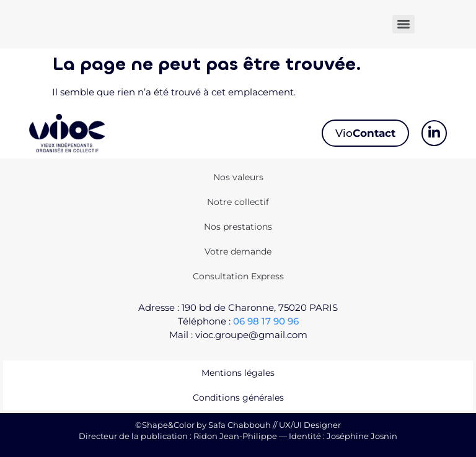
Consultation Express (238, 276)
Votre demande (238, 251)
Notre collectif (238, 202)
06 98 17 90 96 (266, 321)
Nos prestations (238, 227)
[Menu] (403, 24)
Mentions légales (238, 373)
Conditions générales (238, 398)
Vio (365, 133)
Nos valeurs (238, 177)
